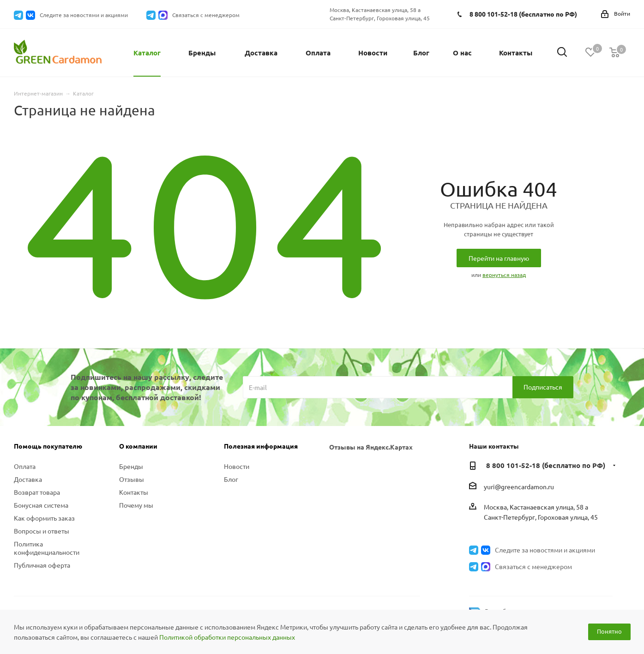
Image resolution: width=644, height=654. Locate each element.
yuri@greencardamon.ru (519, 486)
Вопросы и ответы (42, 531)
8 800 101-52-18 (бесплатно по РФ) (523, 14)
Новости (237, 466)
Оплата (25, 466)
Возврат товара (37, 492)
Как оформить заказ (44, 518)
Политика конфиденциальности (47, 548)
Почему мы (136, 505)
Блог (231, 479)
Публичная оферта (42, 565)
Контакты (134, 492)
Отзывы (132, 479)
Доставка (28, 479)
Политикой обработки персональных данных (227, 637)
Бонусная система (41, 505)
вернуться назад (504, 275)
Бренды (131, 466)
